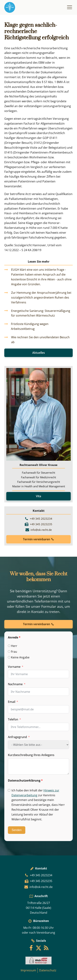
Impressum (28, 970)
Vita (38, 496)
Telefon (13, 719)
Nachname (15, 684)
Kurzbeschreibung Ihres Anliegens (31, 755)
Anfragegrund (17, 737)
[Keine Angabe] (9, 657)
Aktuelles (39, 353)
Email (12, 702)
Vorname (14, 667)
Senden (17, 830)
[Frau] (9, 652)
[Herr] (9, 646)
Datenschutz (48, 970)
